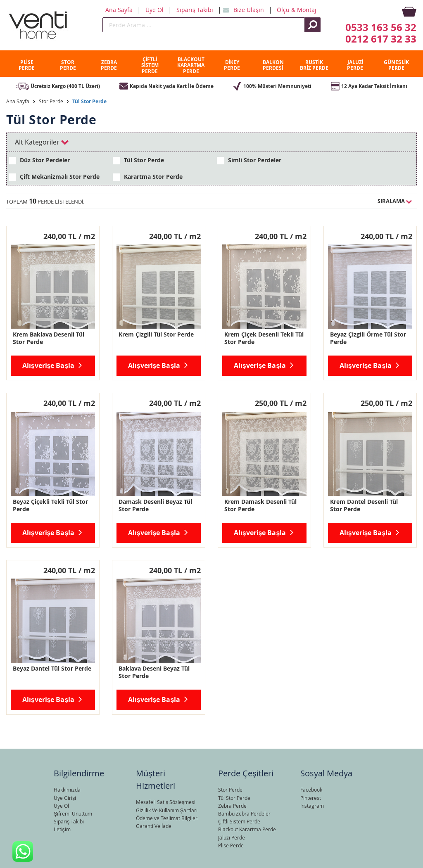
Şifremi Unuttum (73, 813)
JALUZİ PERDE (355, 65)
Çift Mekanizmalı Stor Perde (54, 177)
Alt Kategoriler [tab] (42, 142)
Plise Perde (231, 845)
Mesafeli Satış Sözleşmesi (166, 802)
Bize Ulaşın (250, 10)
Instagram (312, 806)
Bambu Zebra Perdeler (244, 813)
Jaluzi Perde (232, 837)
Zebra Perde (232, 806)
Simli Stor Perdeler (249, 160)
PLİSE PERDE (27, 65)
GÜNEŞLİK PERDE (396, 65)
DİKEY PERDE (232, 65)
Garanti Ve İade (154, 826)
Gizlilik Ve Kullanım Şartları (167, 810)
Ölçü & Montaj (297, 10)
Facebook (311, 790)
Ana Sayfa (120, 10)
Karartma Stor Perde (148, 177)
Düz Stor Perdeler (39, 160)
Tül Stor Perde (89, 101)
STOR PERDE (68, 65)
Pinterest (311, 798)
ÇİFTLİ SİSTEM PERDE (150, 65)
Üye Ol (155, 10)
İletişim (62, 829)
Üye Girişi (65, 798)
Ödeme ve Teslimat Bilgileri (167, 818)
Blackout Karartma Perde (247, 829)
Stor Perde (51, 101)
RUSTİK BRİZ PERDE (314, 65)
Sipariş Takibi (196, 10)
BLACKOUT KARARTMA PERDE (191, 65)
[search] (204, 25)
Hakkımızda (67, 790)
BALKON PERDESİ (273, 65)
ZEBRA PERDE (109, 65)
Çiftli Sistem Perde (239, 821)
